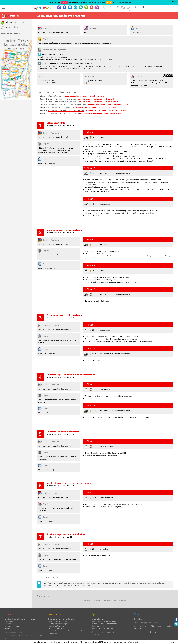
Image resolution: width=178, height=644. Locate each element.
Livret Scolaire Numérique (58, 621)
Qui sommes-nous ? (12, 626)
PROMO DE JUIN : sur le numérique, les (66, 2)
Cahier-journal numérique (58, 624)
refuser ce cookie (133, 642)
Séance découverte (55, 96)
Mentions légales (97, 619)
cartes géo (101, 2)
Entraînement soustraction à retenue (62, 99)
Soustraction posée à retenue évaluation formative (67, 105)
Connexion (138, 619)
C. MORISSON (136, 32)
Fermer (174, 2)
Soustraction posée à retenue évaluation (63, 113)
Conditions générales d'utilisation (103, 621)
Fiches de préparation (56, 626)
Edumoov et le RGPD (98, 626)
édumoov (8, 628)
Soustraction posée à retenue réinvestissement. (66, 110)
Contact (8, 624)
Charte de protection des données (104, 624)
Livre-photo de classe (56, 628)
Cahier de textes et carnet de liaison (61, 619)
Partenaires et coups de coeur (145, 632)
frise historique (124, 2)
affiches (88, 2)
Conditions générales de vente (102, 628)
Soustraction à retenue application (61, 108)
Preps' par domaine (10, 28)
